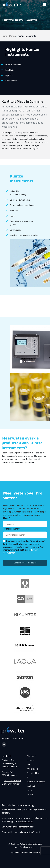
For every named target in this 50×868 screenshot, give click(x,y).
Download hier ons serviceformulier (18, 827)
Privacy (36, 852)
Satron (30, 794)
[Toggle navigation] (45, 5)
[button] (4, 744)
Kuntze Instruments (36, 782)
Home (4, 36)
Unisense (31, 760)
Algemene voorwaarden (21, 852)
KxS (28, 764)
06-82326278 (27, 821)
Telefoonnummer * (12, 529)
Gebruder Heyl (33, 773)
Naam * (7, 518)
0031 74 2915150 (12, 781)
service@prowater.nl (38, 818)
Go (28, 777)
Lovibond (31, 786)
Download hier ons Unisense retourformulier (21, 832)
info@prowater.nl (12, 784)
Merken (12, 36)
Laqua (29, 790)
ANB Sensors (32, 769)
